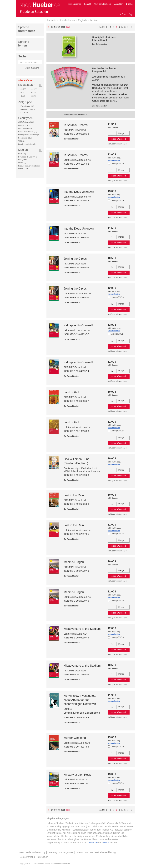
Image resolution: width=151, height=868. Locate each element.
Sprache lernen (67, 20)
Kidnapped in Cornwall (78, 325)
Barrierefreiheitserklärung (103, 852)
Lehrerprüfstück (117, 164)
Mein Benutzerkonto (103, 4)
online (106, 843)
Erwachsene (27, 106)
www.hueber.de (75, 4)
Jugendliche (28, 109)
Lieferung (52, 852)
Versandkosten (114, 160)
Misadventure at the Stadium (82, 629)
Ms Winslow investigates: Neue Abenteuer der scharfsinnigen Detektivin (80, 700)
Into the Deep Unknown (79, 192)
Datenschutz (82, 852)
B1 (23, 92)
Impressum (43, 857)
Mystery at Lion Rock (77, 775)
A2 (34, 89)
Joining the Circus (75, 259)
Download (93, 843)
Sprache (27, 29)
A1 (23, 89)
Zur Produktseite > (72, 139)
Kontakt (88, 4)
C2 (34, 96)
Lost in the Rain (74, 495)
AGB (21, 852)
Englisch (82, 20)
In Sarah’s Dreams (76, 155)
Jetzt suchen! (32, 68)
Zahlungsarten (66, 852)
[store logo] (40, 8)
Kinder (25, 112)
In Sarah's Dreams (76, 125)
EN (132, 4)
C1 (23, 96)
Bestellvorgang (27, 857)
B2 (34, 92)
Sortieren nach (58, 27)
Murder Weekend (75, 738)
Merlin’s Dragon (74, 562)
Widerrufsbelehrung (36, 852)
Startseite (51, 20)
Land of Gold (72, 392)
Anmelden (119, 4)
